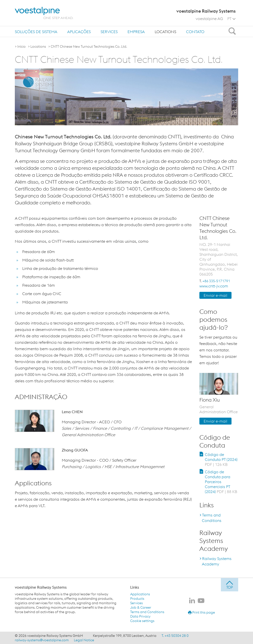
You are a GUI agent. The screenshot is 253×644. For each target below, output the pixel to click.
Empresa (136, 32)
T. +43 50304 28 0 (175, 636)
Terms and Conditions (212, 518)
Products (137, 599)
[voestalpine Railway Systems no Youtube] (201, 601)
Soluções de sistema (36, 32)
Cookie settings (142, 621)
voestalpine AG (209, 19)
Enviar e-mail (215, 295)
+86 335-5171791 (216, 281)
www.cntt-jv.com (214, 286)
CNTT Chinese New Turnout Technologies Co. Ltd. (89, 46)
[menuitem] (36, 32)
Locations (165, 32)
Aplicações (79, 32)
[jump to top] (230, 585)
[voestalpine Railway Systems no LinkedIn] (192, 601)
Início (21, 46)
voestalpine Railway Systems (41, 587)
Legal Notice (84, 640)
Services (109, 32)
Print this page (201, 612)
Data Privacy (140, 616)
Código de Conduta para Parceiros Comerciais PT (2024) (221, 482)
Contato (195, 32)
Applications (140, 594)
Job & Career (141, 607)
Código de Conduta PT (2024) (221, 459)
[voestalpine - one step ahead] (44, 13)
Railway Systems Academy (217, 561)
